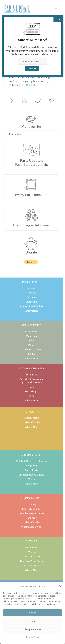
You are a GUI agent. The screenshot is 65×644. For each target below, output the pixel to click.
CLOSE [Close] (57, 19)
